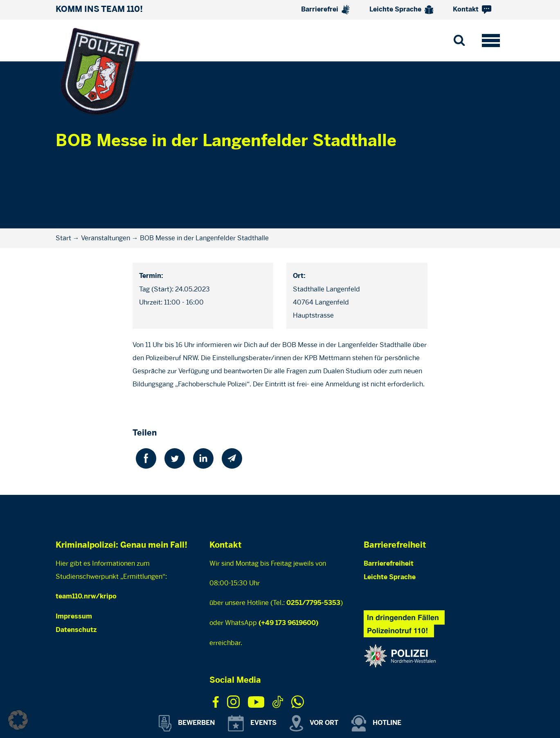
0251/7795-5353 (313, 603)
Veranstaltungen (106, 238)
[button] (18, 720)
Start (63, 238)
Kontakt (472, 10)
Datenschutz (76, 630)
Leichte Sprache (401, 10)
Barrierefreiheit (389, 564)
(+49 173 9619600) (288, 623)
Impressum (74, 617)
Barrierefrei (325, 10)
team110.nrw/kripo (86, 597)
